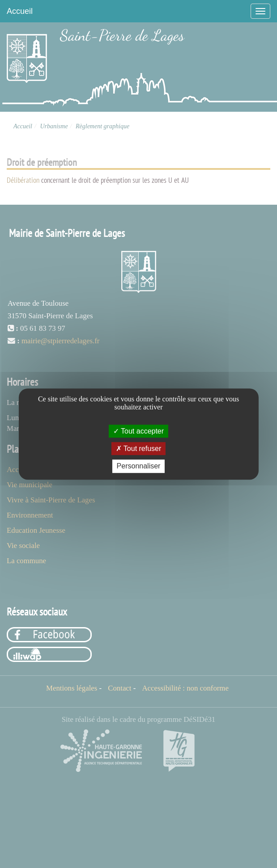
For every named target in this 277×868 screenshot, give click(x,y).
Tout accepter (138, 431)
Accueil (20, 11)
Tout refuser (139, 449)
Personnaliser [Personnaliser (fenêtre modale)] (139, 466)
